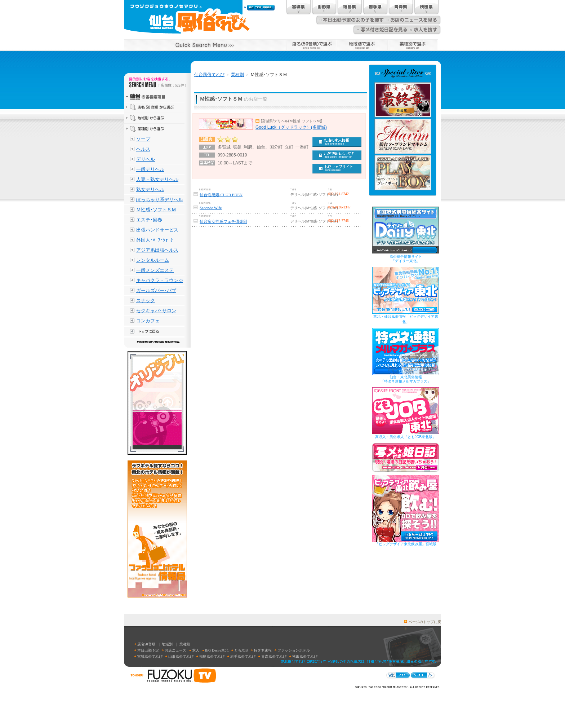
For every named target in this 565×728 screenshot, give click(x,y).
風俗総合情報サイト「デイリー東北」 (406, 259)
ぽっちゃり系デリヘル (160, 200)
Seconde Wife (211, 208)
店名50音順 (146, 644)
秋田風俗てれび (305, 656)
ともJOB (241, 650)
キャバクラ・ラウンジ (160, 280)
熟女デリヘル (150, 189)
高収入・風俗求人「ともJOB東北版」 (406, 437)
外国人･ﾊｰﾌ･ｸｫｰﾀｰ (156, 240)
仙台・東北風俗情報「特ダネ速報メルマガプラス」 (406, 379)
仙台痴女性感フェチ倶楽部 (223, 221)
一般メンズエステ (155, 270)
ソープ (143, 139)
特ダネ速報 (263, 650)
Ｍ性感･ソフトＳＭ (156, 210)
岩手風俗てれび (243, 656)
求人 (196, 650)
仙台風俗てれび (209, 75)
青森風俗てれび (274, 656)
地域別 (167, 644)
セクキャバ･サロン (156, 311)
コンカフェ (148, 321)
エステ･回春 (149, 220)
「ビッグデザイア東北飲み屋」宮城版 (406, 544)
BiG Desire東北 (217, 650)
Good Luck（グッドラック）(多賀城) (291, 127)
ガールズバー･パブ (156, 290)
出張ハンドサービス (157, 230)
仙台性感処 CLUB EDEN (221, 195)
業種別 (237, 75)
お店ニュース (175, 650)
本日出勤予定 (148, 650)
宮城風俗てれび (150, 656)
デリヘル (146, 159)
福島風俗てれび (212, 656)
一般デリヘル (150, 169)
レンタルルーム (153, 260)
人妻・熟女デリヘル (157, 179)
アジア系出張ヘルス (157, 250)
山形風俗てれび (181, 656)
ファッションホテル (294, 650)
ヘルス (143, 149)
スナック (146, 301)
